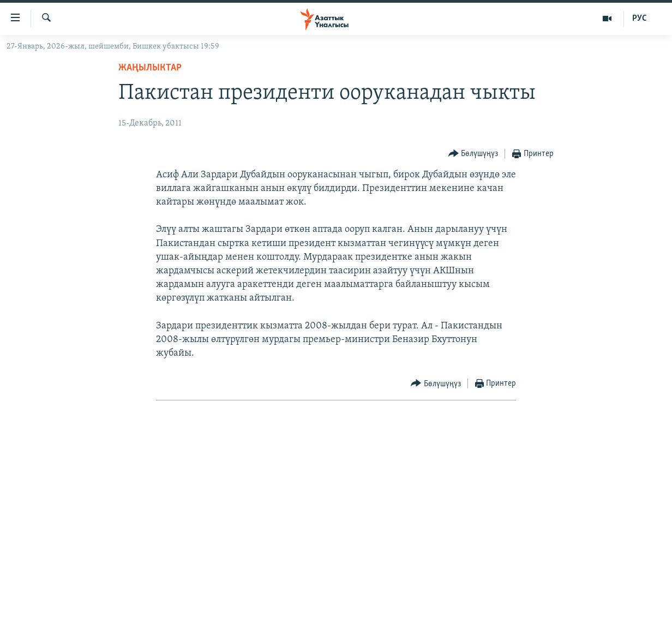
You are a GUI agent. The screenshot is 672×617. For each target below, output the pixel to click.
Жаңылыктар (150, 68)
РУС (640, 19)
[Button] (473, 154)
